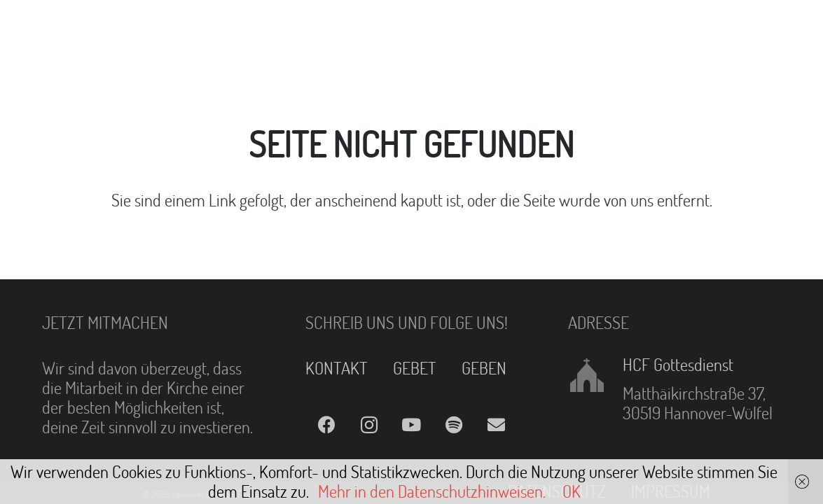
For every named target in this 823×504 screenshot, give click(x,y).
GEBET (415, 368)
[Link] (46, 28)
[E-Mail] (497, 425)
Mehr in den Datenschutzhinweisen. (432, 491)
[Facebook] (327, 425)
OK (572, 491)
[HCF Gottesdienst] (595, 375)
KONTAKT (337, 368)
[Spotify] (454, 425)
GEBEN (484, 368)
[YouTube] (411, 425)
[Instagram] (369, 425)
